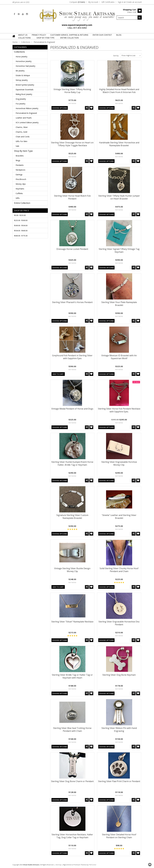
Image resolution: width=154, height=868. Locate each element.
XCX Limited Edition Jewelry (27, 122)
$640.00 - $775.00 (21, 236)
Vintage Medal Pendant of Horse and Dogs (72, 409)
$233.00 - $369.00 (21, 220)
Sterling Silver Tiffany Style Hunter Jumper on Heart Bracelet (119, 197)
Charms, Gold (21, 132)
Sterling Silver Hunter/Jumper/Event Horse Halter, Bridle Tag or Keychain (72, 463)
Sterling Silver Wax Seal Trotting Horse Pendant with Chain (72, 730)
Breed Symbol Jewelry (25, 85)
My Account (93, 2)
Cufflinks (19, 193)
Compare (77, 2)
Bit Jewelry (20, 71)
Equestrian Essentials (25, 90)
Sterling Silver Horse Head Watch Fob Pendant (72, 197)
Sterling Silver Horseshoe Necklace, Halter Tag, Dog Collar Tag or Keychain (72, 836)
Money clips (21, 184)
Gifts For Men (21, 141)
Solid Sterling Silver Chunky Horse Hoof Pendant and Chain (119, 570)
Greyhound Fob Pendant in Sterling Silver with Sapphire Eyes (72, 357)
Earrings (19, 175)
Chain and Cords (23, 137)
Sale (17, 146)
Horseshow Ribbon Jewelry (27, 108)
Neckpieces (21, 170)
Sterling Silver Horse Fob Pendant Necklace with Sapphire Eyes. (119, 410)
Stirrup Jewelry (22, 80)
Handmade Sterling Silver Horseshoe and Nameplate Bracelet (119, 144)
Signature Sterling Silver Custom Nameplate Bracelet (72, 517)
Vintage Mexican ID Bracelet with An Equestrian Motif (119, 357)
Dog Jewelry (21, 99)
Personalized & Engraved (26, 113)
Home (15, 42)
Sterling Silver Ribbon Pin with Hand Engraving (119, 730)
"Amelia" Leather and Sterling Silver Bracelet (119, 517)
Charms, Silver (22, 127)
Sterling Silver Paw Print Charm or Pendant (119, 781)
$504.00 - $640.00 (21, 231)
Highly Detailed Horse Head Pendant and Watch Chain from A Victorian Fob (119, 91)
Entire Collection (69, 38)
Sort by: (116, 56)
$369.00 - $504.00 (21, 225)
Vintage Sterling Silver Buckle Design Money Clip (72, 570)
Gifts (18, 198)
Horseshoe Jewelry (24, 61)
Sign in (121, 2)
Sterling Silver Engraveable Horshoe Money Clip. (119, 463)
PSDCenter (93, 865)
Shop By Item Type (45, 38)
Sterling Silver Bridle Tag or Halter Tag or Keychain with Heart (72, 676)
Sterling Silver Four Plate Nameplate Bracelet (119, 304)
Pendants (20, 165)
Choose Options (60, 108)
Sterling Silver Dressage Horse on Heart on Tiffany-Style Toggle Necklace (72, 144)
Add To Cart (58, 374)
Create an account (134, 2)
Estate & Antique (23, 75)
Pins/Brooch (21, 179)
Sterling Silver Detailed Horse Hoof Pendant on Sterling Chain (119, 836)
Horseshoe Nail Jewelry (25, 66)
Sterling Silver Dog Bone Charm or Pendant (72, 781)
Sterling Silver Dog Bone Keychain (119, 675)
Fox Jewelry (21, 104)
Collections (24, 38)
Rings (18, 160)
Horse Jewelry (21, 57)
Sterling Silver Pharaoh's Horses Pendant (72, 302)
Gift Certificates (108, 2)
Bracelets (20, 156)
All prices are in (21, 2)
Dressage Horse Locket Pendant (72, 249)
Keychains (20, 189)
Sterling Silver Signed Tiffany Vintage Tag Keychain (119, 250)
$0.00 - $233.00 (20, 215)
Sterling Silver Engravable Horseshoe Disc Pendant (119, 623)
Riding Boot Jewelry (24, 94)
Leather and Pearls (24, 118)
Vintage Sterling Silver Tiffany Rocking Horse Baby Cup (72, 91)
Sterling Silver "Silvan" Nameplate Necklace (72, 622)
